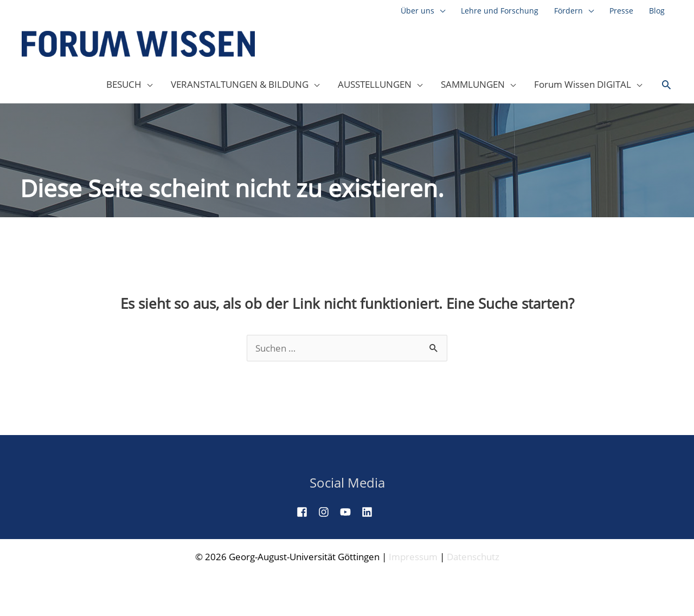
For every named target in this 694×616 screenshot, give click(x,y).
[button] (666, 85)
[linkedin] (371, 512)
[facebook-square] (306, 512)
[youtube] (350, 512)
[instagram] (328, 512)
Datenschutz (473, 557)
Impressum (413, 557)
